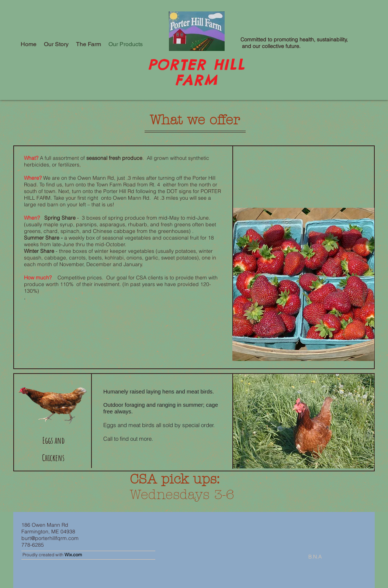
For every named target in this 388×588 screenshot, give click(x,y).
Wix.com (73, 555)
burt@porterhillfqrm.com (50, 538)
